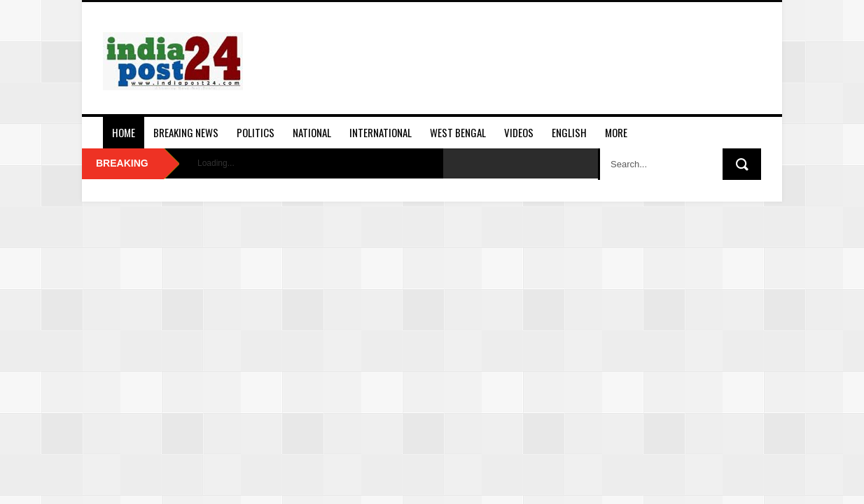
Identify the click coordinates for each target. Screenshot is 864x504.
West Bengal (458, 132)
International (381, 132)
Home (124, 132)
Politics (256, 132)
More (616, 132)
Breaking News (186, 132)
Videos (519, 132)
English (569, 132)
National (312, 132)
